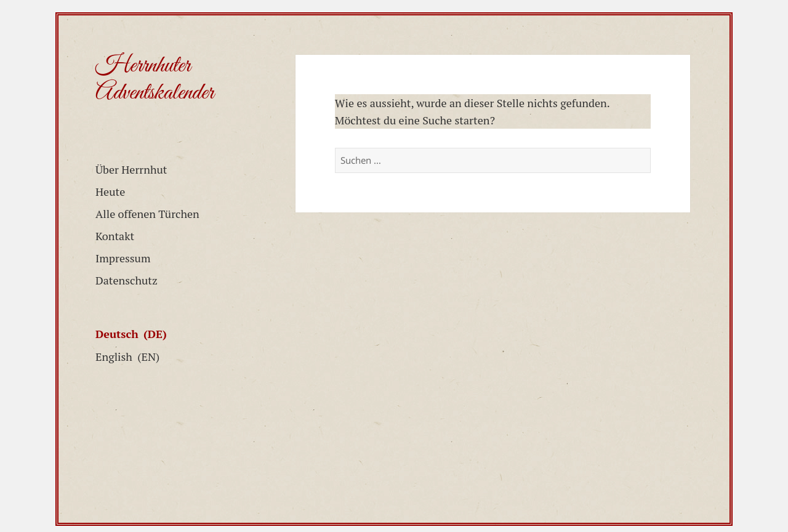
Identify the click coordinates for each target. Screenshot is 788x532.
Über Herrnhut (131, 169)
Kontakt (115, 236)
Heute (110, 191)
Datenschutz (127, 280)
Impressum (123, 258)
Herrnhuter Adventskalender (155, 79)
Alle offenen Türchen (147, 214)
